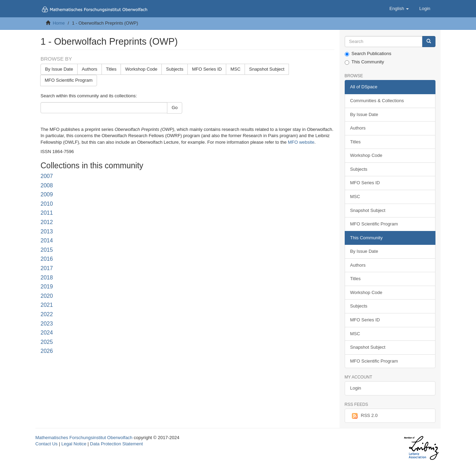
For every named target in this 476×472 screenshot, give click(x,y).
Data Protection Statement (116, 444)
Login (356, 388)
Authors (90, 69)
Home (59, 23)
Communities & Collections (377, 101)
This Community (364, 62)
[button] (399, 9)
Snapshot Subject (267, 69)
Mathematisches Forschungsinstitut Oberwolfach (84, 438)
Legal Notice (74, 444)
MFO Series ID (207, 69)
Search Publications (368, 54)
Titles (111, 69)
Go (174, 108)
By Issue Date (59, 69)
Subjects (175, 69)
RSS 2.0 (364, 416)
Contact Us (46, 444)
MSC (235, 69)
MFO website (301, 142)
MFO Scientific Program (69, 80)
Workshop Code (141, 69)
